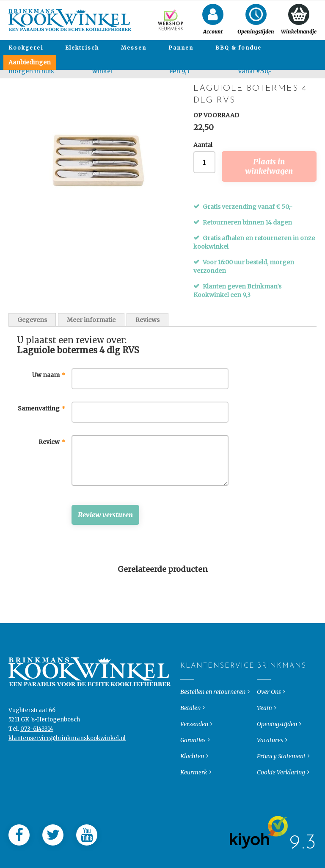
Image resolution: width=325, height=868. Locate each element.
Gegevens (32, 320)
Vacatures (270, 776)
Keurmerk (194, 808)
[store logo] (70, 20)
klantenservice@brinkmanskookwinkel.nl (67, 774)
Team (264, 743)
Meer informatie (91, 320)
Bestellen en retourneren (213, 727)
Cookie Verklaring (281, 808)
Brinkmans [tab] (264, 702)
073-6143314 (37, 764)
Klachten (192, 792)
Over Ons (269, 727)
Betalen (190, 743)
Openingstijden (277, 760)
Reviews (147, 320)
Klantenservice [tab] (187, 702)
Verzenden (194, 760)
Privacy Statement (281, 792)
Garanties (193, 776)
